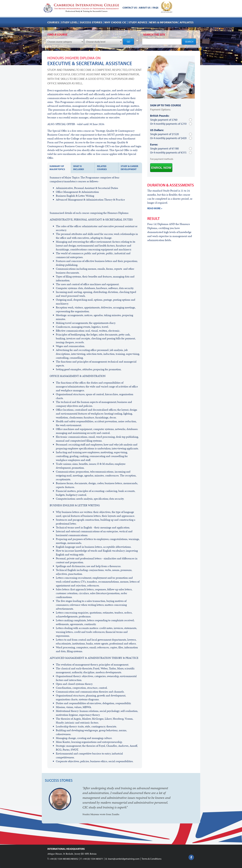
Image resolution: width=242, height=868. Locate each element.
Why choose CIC (115, 22)
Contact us (130, 8)
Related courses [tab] (102, 168)
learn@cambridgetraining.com (124, 859)
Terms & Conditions (151, 859)
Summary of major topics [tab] (57, 168)
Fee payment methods (162, 159)
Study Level (69, 22)
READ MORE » (155, 208)
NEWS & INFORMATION (163, 22)
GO (129, 42)
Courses (53, 22)
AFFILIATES (187, 22)
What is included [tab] (79, 168)
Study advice (138, 22)
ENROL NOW (161, 168)
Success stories (91, 22)
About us (145, 8)
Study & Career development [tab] (129, 168)
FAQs (156, 8)
